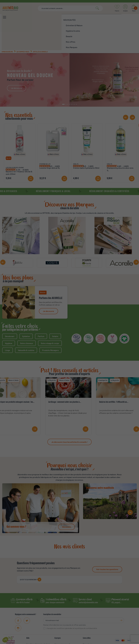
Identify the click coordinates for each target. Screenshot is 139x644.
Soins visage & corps (50, 317)
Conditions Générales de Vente (38, 618)
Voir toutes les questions (107, 543)
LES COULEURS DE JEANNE (15, 141)
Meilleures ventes (90, 625)
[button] (63, 78)
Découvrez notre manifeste (100, 461)
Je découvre (17, 61)
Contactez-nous (33, 632)
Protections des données (101, 642)
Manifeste (58, 621)
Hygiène (9, 317)
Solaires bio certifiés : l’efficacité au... (114, 375)
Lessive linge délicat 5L (50, 141)
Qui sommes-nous (23, 25)
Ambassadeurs (7, 25)
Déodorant (10, 310)
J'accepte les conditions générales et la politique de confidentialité (72, 602)
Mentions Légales (33, 621)
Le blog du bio (52, 354)
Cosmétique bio (103, 354)
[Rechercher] (70, 8)
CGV (63, 642)
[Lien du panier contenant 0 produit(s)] (134, 8)
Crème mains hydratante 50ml (86, 141)
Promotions (87, 618)
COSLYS (76, 137)
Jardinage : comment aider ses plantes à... (65, 375)
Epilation (26, 310)
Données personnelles (35, 629)
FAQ (28, 625)
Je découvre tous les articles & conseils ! (69, 415)
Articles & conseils (40, 25)
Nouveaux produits (90, 621)
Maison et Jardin (13, 354)
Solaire (55, 310)
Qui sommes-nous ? (62, 618)
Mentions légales (73, 642)
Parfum (41, 310)
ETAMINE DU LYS (45, 137)
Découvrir (67, 500)
